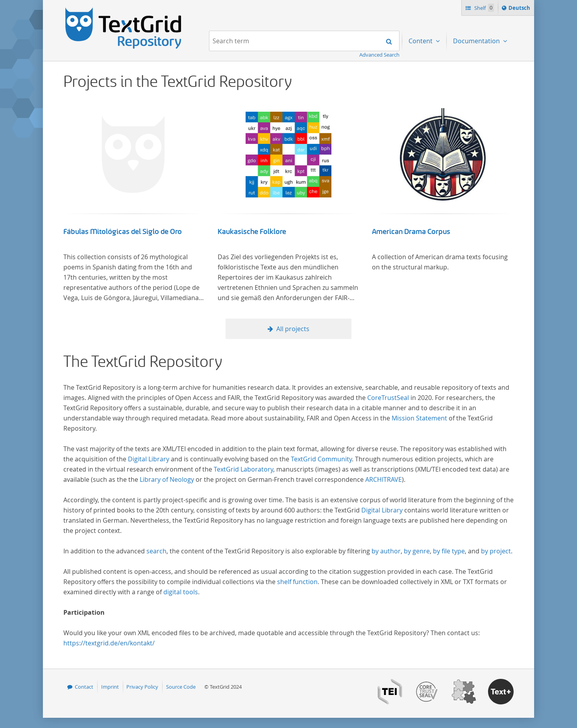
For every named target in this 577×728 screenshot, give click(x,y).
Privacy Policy (142, 687)
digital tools (181, 592)
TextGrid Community (321, 459)
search (156, 551)
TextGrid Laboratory (243, 469)
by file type (449, 551)
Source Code (181, 687)
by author (386, 551)
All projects (293, 329)
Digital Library (149, 459)
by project (496, 551)
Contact (84, 687)
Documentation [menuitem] (477, 41)
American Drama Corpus (411, 232)
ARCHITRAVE (384, 479)
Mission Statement (419, 418)
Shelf (484, 8)
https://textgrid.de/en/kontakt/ (109, 643)
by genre (417, 551)
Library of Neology (167, 479)
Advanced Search (379, 55)
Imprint (110, 687)
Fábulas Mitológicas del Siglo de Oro (123, 232)
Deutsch (520, 9)
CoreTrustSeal (388, 398)
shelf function (297, 582)
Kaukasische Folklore (252, 232)
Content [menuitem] (421, 41)
